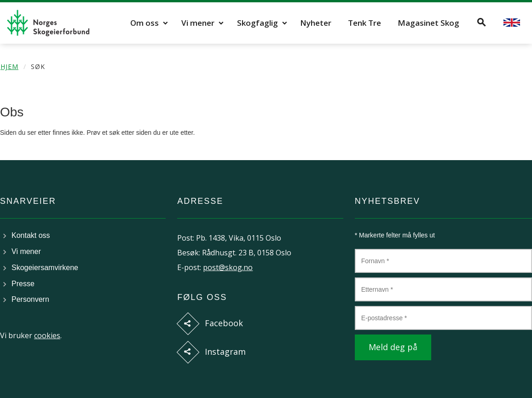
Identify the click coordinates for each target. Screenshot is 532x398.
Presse (23, 284)
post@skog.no (228, 267)
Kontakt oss (31, 235)
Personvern (30, 299)
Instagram (225, 352)
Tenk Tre (364, 23)
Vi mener (198, 23)
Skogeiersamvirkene (45, 268)
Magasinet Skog (428, 23)
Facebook (224, 323)
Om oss (145, 23)
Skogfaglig (257, 23)
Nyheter (316, 23)
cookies (47, 335)
